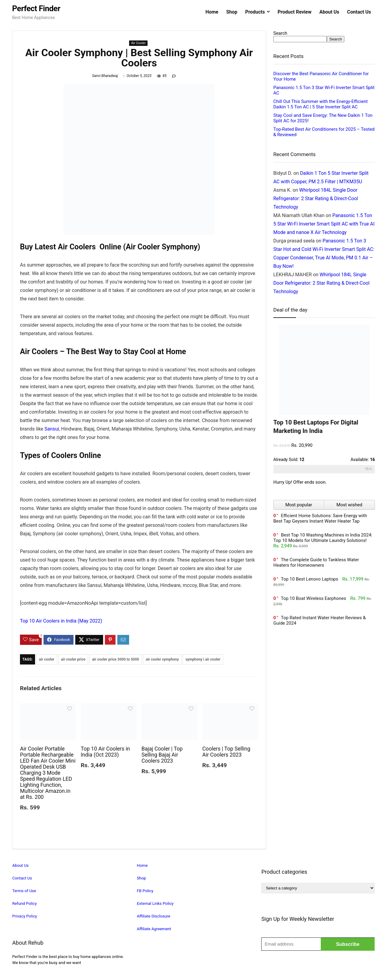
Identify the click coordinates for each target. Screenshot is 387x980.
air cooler (47, 659)
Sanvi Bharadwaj (105, 76)
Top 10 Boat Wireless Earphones (314, 598)
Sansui (52, 429)
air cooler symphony (162, 659)
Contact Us (359, 12)
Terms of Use (24, 891)
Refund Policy (25, 903)
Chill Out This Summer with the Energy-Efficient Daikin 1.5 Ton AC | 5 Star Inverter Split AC (320, 104)
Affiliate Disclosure (153, 916)
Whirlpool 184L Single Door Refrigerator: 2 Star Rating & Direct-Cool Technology (316, 199)
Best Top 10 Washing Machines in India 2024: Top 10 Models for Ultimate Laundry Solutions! (323, 538)
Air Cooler (138, 43)
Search (280, 33)
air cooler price (73, 659)
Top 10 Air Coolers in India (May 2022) (61, 621)
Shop (232, 12)
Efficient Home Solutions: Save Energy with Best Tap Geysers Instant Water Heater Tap (320, 518)
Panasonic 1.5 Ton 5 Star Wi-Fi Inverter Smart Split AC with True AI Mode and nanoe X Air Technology (324, 224)
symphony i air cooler (203, 659)
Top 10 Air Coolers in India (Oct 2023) (105, 752)
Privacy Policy (25, 916)
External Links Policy (155, 903)
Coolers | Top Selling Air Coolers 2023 (226, 752)
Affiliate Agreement (154, 929)
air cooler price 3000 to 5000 (115, 659)
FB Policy (145, 891)
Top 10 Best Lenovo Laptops (310, 579)
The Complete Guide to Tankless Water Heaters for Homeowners (316, 562)
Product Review (294, 12)
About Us (329, 12)
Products (255, 12)
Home (212, 12)
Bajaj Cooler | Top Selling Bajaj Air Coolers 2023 (162, 755)
